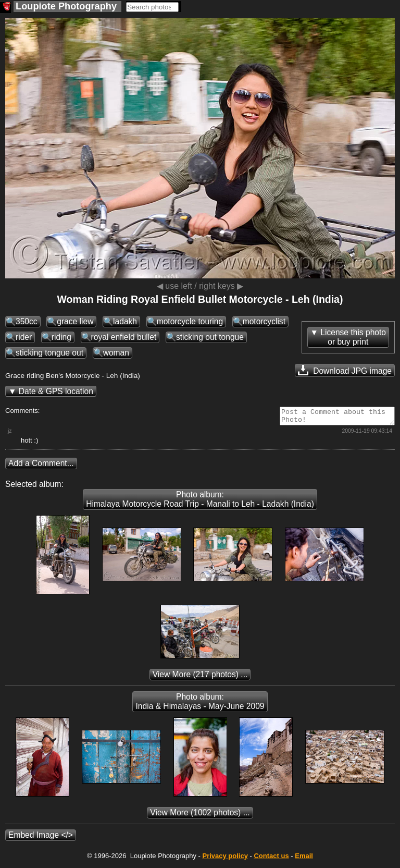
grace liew (75, 321)
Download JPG (345, 370)
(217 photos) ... (200, 677)
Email (304, 859)
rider (24, 337)
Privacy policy (225, 859)
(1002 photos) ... (200, 816)
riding (61, 337)
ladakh (125, 321)
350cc (27, 321)
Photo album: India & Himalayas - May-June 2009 (200, 705)
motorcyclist (264, 321)
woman (116, 353)
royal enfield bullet (124, 337)
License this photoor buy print (353, 337)
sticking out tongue (210, 337)
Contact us (271, 859)
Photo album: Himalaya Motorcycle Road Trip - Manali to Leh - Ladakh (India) (200, 502)
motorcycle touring (190, 321)
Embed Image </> (41, 838)
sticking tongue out (49, 353)
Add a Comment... (41, 466)
